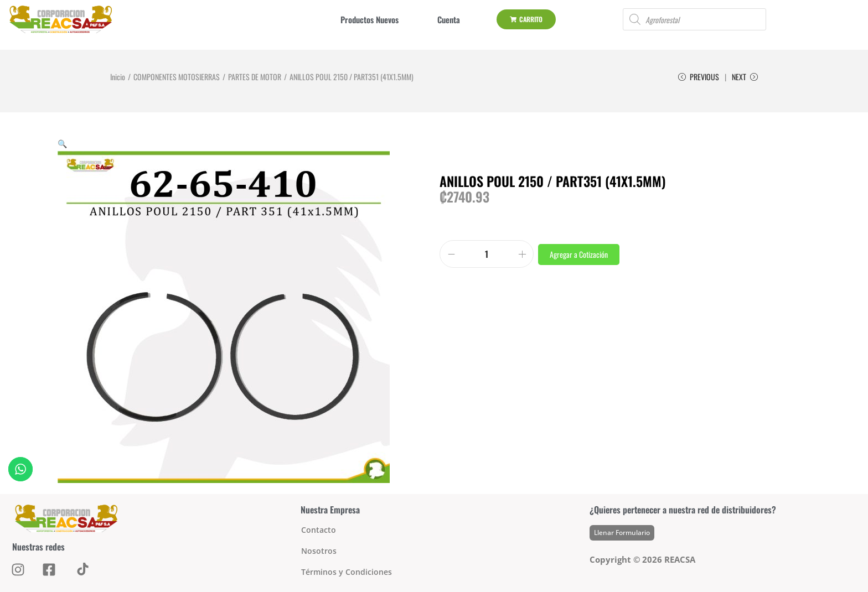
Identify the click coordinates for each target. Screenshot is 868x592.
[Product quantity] (487, 254)
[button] (62, 143)
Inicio (118, 77)
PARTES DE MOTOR (255, 77)
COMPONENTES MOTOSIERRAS (177, 77)
